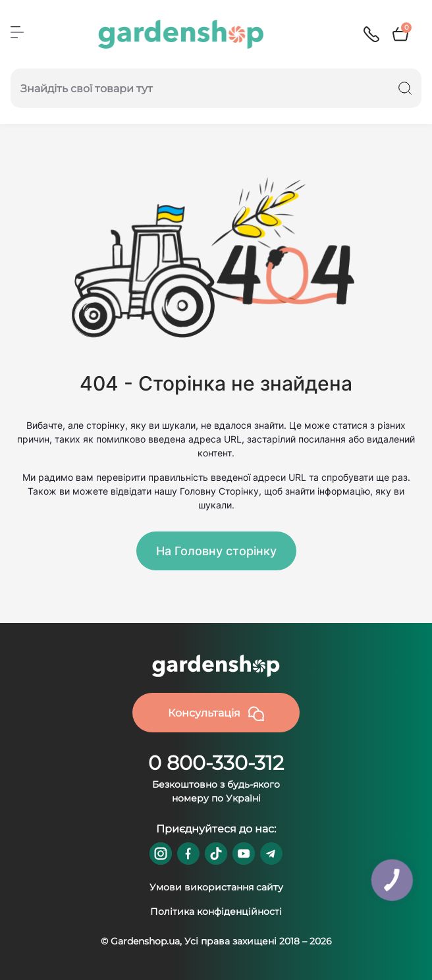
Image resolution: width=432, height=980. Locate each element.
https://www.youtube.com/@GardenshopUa (244, 854)
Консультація (216, 714)
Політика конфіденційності (216, 912)
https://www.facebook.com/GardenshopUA (188, 854)
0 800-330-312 (216, 763)
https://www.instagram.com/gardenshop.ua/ (161, 854)
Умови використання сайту (216, 887)
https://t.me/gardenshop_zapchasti (271, 854)
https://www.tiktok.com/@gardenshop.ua (216, 854)
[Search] (405, 88)
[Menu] (17, 32)
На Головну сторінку (216, 551)
